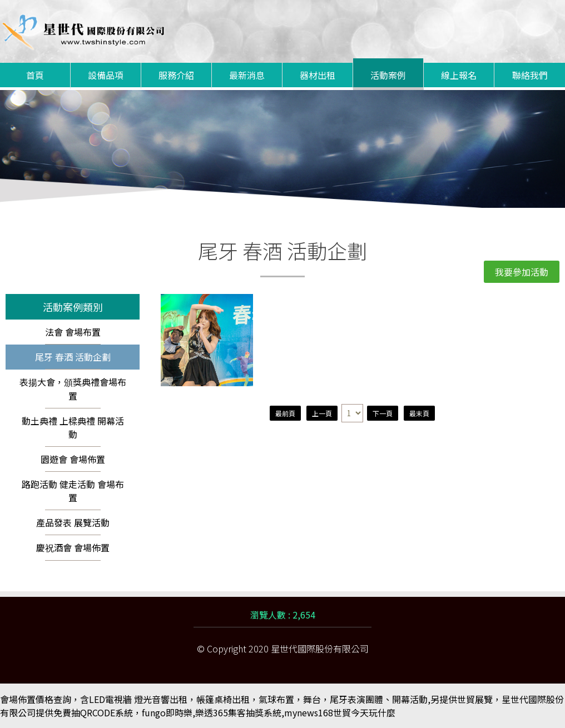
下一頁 (383, 413)
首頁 (35, 75)
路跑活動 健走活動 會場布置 (73, 491)
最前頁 (285, 413)
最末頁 (419, 413)
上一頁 (322, 413)
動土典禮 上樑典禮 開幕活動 (73, 427)
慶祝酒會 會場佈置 (73, 547)
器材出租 (318, 75)
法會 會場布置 (73, 332)
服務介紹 (176, 75)
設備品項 (106, 75)
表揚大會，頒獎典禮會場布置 (73, 389)
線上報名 (459, 75)
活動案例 (388, 75)
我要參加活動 (522, 272)
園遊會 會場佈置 (73, 459)
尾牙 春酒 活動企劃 (73, 357)
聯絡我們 (530, 75)
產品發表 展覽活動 (73, 522)
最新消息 (247, 75)
